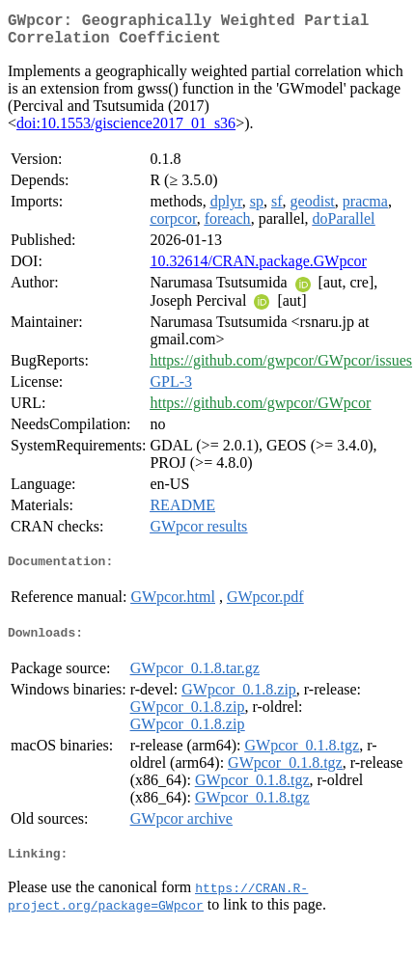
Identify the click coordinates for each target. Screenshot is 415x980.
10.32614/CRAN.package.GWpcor (258, 269)
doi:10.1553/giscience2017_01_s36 (126, 131)
